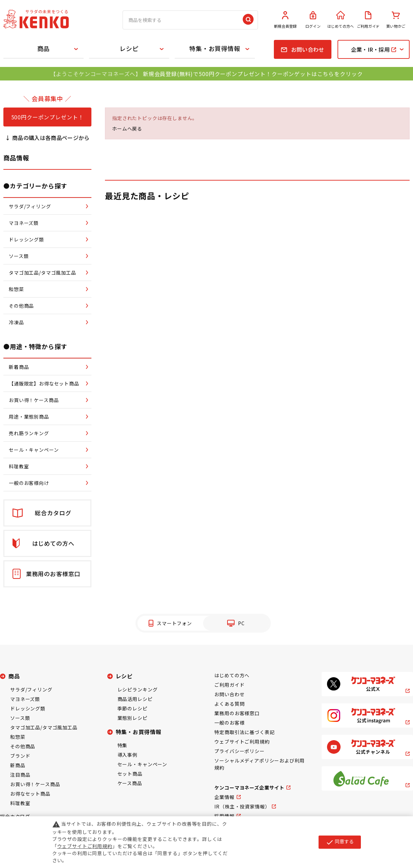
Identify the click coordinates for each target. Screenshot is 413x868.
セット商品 (130, 774)
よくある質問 (229, 704)
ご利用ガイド (368, 20)
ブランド (20, 756)
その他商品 (23, 746)
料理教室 (20, 803)
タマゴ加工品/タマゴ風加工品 (44, 727)
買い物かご (396, 20)
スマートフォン (174, 623)
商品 (44, 48)
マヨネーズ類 (25, 699)
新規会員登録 (285, 20)
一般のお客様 (229, 723)
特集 (123, 745)
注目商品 (20, 775)
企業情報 (224, 797)
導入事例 (127, 755)
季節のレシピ (133, 708)
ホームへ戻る (127, 128)
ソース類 (20, 718)
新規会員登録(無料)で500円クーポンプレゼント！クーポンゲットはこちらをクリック (253, 74)
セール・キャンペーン (142, 764)
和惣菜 (18, 737)
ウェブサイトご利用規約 (242, 742)
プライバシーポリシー (239, 751)
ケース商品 (130, 783)
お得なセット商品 (30, 794)
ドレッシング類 (28, 708)
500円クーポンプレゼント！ (48, 117)
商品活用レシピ (135, 699)
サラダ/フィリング (31, 689)
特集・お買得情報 (215, 48)
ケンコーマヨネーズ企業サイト (249, 788)
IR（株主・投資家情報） (242, 806)
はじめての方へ (341, 20)
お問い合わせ (229, 694)
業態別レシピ (133, 718)
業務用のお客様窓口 (237, 713)
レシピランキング (138, 689)
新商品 (18, 765)
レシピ (129, 48)
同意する (340, 842)
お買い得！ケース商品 (35, 784)
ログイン (313, 20)
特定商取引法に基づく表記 (244, 732)
